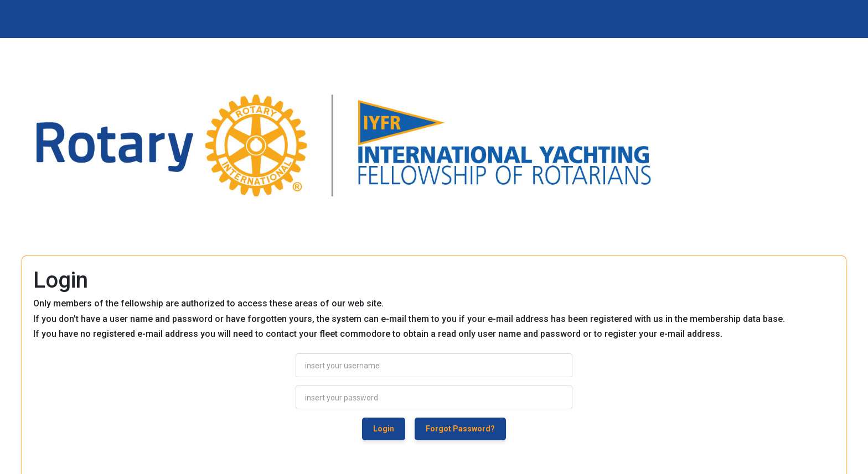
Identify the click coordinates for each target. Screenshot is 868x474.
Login (384, 429)
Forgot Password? (460, 429)
